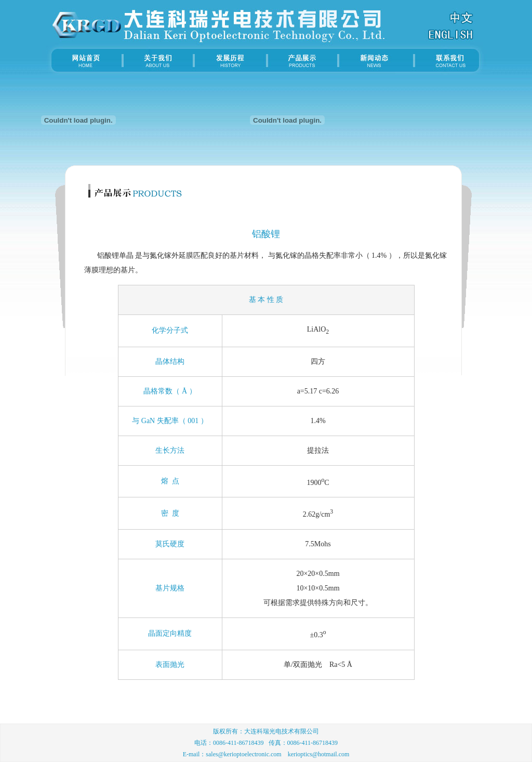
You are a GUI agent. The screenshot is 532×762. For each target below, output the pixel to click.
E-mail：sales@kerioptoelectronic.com (232, 754)
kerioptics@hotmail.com (319, 754)
